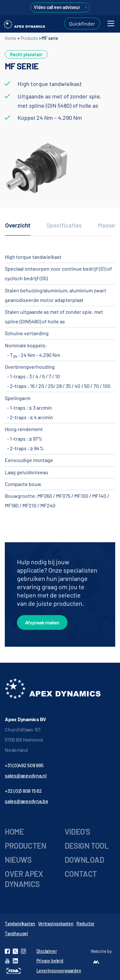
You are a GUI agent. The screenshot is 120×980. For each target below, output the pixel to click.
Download (84, 860)
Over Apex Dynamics (24, 879)
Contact (81, 874)
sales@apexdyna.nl (26, 775)
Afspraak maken (42, 622)
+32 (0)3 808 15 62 (23, 791)
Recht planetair (26, 54)
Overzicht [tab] (18, 225)
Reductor (85, 924)
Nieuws (18, 860)
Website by (101, 951)
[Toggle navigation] (111, 23)
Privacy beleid (50, 961)
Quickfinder (82, 23)
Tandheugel (16, 934)
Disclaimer (47, 951)
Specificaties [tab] (64, 225)
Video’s (77, 832)
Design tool (87, 846)
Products (29, 38)
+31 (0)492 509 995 (24, 765)
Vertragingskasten (56, 924)
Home (11, 38)
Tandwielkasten (20, 924)
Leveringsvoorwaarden (59, 971)
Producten (25, 846)
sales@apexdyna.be (27, 801)
